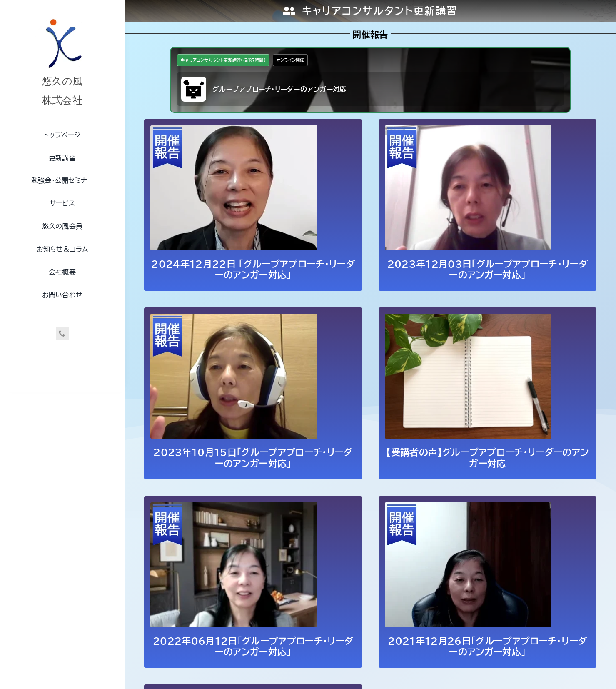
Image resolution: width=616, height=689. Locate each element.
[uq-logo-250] (62, 18)
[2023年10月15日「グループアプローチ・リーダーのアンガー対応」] (234, 319)
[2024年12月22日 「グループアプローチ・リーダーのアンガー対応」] (234, 131)
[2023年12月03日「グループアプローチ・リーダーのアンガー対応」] (468, 131)
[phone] (62, 333)
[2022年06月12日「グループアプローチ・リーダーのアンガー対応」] (234, 508)
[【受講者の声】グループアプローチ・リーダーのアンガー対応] (468, 319)
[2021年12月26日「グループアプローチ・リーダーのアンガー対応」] (468, 508)
